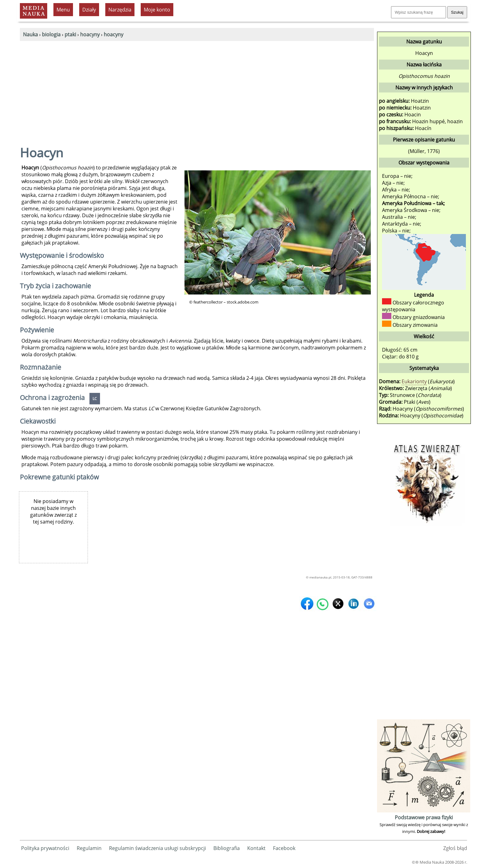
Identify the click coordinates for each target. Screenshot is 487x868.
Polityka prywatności (45, 848)
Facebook (284, 848)
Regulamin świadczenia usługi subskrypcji (157, 848)
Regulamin (89, 848)
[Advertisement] (197, 88)
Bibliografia (227, 848)
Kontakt (256, 848)
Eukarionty (414, 381)
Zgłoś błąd (455, 848)
